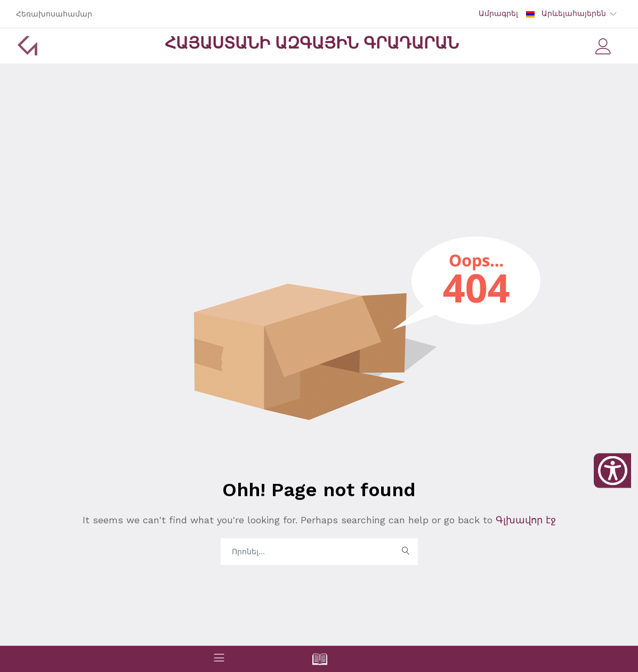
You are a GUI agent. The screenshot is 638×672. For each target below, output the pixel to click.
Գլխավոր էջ (524, 520)
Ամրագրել (498, 13)
